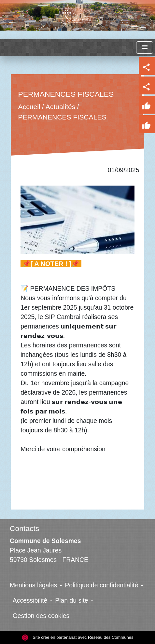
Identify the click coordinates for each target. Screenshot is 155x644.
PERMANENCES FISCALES (62, 117)
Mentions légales (33, 585)
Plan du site (71, 600)
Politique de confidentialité (101, 585)
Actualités (61, 107)
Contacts (24, 528)
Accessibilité (30, 600)
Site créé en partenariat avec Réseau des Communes (78, 637)
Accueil (29, 107)
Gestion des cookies (41, 616)
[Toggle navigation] (145, 48)
